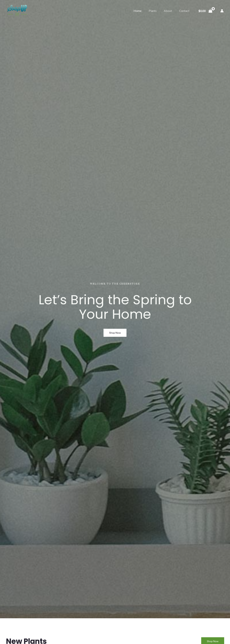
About (168, 11)
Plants (153, 11)
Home (138, 11)
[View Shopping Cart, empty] (205, 11)
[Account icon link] (222, 11)
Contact (184, 11)
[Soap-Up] (17, 10)
